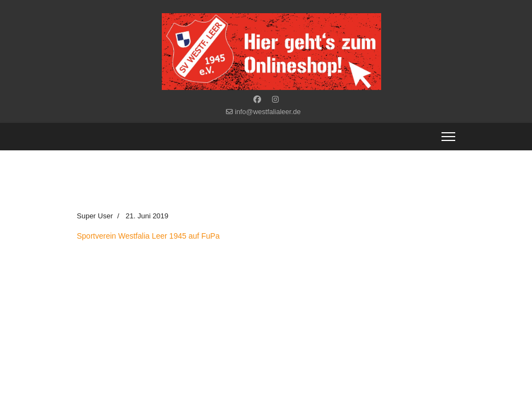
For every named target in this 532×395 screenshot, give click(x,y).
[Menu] (448, 137)
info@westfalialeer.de (268, 112)
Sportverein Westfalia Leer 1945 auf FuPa (148, 236)
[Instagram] (275, 99)
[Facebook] (257, 99)
